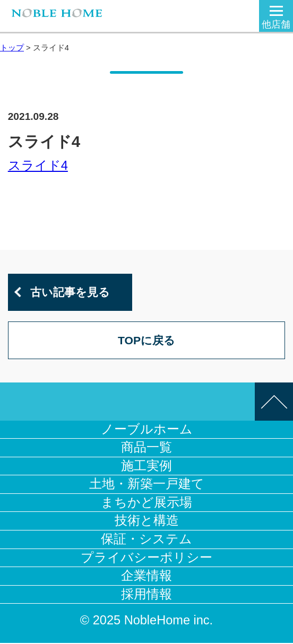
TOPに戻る (146, 341)
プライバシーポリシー (146, 558)
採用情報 (146, 595)
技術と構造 (147, 521)
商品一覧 (146, 448)
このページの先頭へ (274, 403)
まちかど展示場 (146, 503)
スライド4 (38, 166)
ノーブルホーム (147, 430)
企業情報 (146, 577)
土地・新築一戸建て (147, 485)
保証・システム (146, 540)
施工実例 (146, 467)
